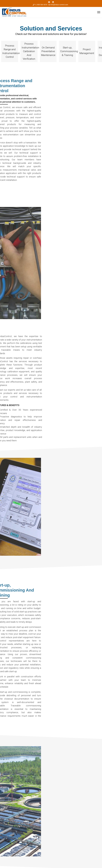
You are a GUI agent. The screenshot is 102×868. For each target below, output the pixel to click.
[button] (10, 51)
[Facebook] (49, 2)
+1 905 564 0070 (41, 5)
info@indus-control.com (59, 5)
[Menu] (99, 12)
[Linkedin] (53, 2)
